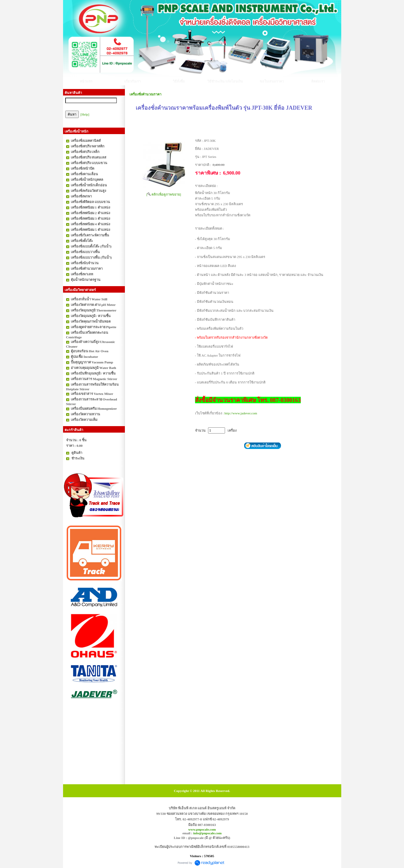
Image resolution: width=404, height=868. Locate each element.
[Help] (85, 114)
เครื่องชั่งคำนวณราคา (145, 94)
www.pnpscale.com (202, 829)
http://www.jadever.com (241, 413)
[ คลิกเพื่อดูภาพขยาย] (164, 194)
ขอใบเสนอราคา (272, 81)
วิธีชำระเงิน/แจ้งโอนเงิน (225, 81)
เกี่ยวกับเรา (132, 81)
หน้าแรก (86, 81)
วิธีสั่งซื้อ (179, 81)
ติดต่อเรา (318, 81)
